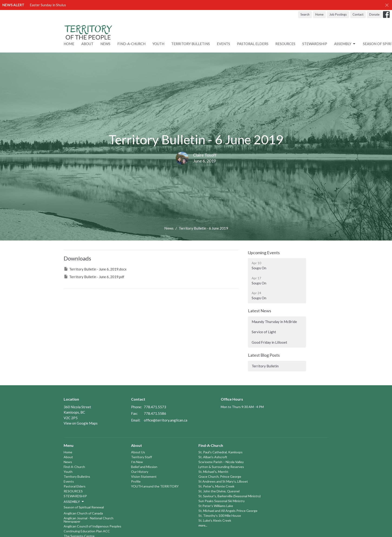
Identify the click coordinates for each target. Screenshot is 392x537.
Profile (136, 481)
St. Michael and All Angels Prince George (228, 511)
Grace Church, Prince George (220, 476)
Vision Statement (144, 476)
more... (203, 525)
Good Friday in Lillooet (269, 342)
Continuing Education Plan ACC (87, 531)
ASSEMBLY (345, 44)
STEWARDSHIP (315, 44)
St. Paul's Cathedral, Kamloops (221, 452)
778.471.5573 (155, 407)
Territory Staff (142, 457)
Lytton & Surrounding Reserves (221, 467)
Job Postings (338, 14)
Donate (374, 14)
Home (319, 14)
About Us (138, 452)
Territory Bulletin (265, 366)
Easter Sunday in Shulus (48, 5)
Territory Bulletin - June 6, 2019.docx (95, 269)
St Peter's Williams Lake (216, 506)
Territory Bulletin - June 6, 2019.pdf (94, 277)
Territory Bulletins (191, 44)
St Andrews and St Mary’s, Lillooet (223, 481)
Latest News (260, 311)
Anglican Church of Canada (83, 513)
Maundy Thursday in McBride (274, 322)
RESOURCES (285, 44)
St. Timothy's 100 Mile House (220, 516)
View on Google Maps (81, 423)
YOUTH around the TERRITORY (155, 486)
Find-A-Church (131, 44)
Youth (158, 44)
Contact (358, 14)
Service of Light (264, 332)
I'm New (137, 462)
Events (223, 44)
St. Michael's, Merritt (213, 472)
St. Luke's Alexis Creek (215, 520)
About (87, 44)
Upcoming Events (264, 253)
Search (305, 14)
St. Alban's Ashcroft (213, 457)
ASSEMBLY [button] (74, 502)
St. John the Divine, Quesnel (219, 491)
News (105, 44)
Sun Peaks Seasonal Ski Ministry (222, 501)
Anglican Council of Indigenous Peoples (92, 526)
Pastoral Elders (253, 44)
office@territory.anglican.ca (166, 420)
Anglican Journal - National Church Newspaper (89, 520)
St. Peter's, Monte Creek (216, 486)
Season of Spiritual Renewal (84, 507)
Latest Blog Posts (264, 355)
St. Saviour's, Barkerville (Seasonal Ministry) (230, 496)
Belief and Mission (144, 467)
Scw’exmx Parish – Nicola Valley (221, 462)
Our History (140, 472)
